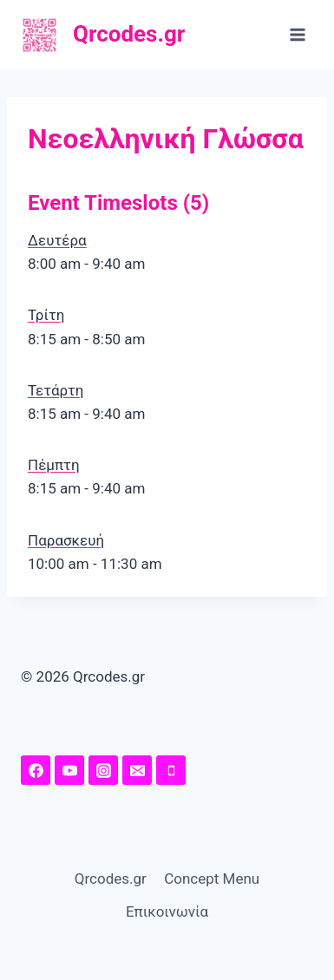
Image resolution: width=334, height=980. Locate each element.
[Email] (137, 770)
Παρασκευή (66, 540)
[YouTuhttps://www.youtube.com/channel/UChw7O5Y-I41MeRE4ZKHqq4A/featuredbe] (69, 770)
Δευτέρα (57, 240)
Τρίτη (46, 315)
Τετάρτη (56, 390)
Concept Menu (212, 879)
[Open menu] (297, 34)
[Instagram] (103, 770)
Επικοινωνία (167, 911)
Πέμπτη (54, 465)
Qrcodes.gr (111, 879)
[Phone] (171, 770)
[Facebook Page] (36, 770)
